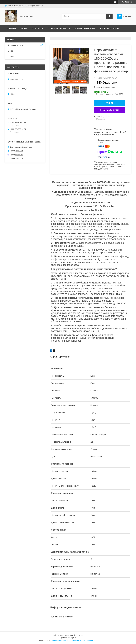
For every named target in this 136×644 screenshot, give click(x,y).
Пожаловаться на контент (61, 640)
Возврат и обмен (109, 28)
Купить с (110, 110)
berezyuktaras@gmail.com (21, 147)
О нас (24, 28)
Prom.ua (80, 635)
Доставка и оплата (85, 28)
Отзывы (11, 57)
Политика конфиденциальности (85, 640)
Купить (110, 103)
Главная (12, 28)
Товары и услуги (57, 28)
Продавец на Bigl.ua (68, 638)
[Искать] (109, 16)
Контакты (38, 28)
